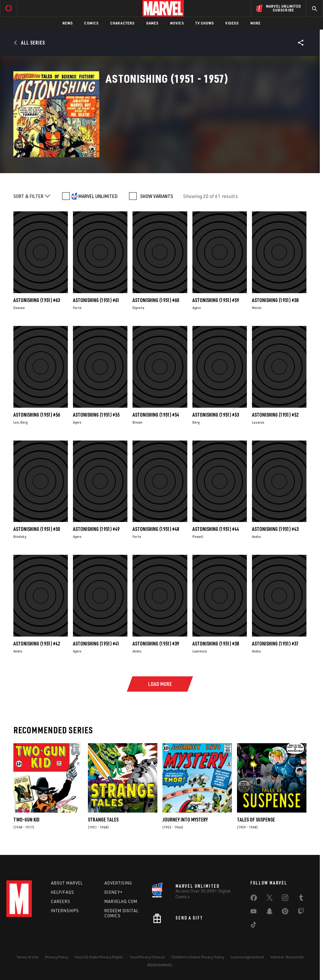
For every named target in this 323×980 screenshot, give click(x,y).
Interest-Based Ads (287, 957)
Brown (137, 422)
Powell (198, 536)
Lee (16, 422)
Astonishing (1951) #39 (156, 644)
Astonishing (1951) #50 (37, 529)
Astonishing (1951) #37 (275, 644)
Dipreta (138, 308)
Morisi (257, 308)
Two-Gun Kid (26, 820)
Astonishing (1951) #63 (37, 300)
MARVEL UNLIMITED (98, 196)
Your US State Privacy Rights (99, 957)
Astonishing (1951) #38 (216, 644)
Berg (24, 422)
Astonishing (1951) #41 (96, 644)
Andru (256, 536)
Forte (77, 308)
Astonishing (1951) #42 (37, 644)
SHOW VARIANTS (157, 196)
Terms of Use (27, 957)
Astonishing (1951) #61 (96, 300)
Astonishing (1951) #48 (156, 529)
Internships (65, 911)
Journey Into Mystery (185, 820)
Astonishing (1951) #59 (216, 300)
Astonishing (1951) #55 (96, 415)
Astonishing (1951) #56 (37, 415)
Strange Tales (103, 820)
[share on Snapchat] (269, 913)
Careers (61, 901)
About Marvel (67, 883)
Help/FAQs (63, 892)
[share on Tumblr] (301, 899)
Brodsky (20, 536)
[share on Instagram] (285, 899)
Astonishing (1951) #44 (216, 529)
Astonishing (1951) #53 (216, 415)
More (256, 23)
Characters (122, 23)
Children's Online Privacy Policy (198, 957)
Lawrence (200, 651)
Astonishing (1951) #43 (275, 529)
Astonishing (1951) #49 (96, 529)
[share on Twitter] (269, 899)
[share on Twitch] (301, 913)
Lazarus (258, 422)
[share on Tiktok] (254, 926)
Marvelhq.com (121, 901)
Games (152, 23)
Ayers (197, 308)
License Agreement (247, 957)
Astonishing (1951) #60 (156, 300)
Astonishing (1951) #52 (275, 415)
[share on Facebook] (254, 899)
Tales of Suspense (256, 820)
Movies (177, 23)
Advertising (118, 883)
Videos (232, 23)
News (68, 23)
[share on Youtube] (254, 913)
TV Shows (205, 23)
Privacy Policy (57, 957)
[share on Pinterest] (285, 913)
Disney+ (114, 892)
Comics (91, 23)
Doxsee (19, 308)
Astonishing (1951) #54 (156, 415)
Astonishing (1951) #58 (275, 300)
